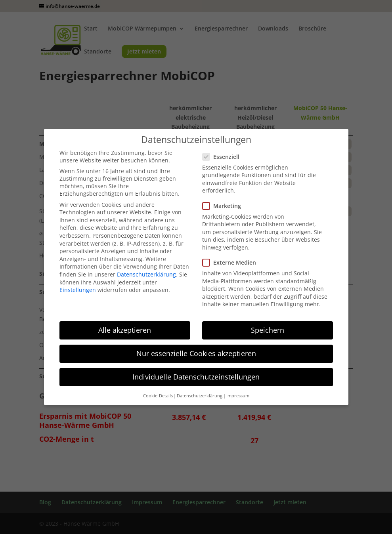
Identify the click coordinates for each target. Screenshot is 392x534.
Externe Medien (232, 262)
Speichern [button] (268, 330)
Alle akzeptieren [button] (125, 330)
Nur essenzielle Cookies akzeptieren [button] (196, 353)
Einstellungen (78, 290)
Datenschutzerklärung (146, 274)
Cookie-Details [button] (158, 396)
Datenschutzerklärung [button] (200, 396)
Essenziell (224, 157)
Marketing (225, 206)
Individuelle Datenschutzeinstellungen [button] (196, 377)
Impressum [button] (238, 396)
